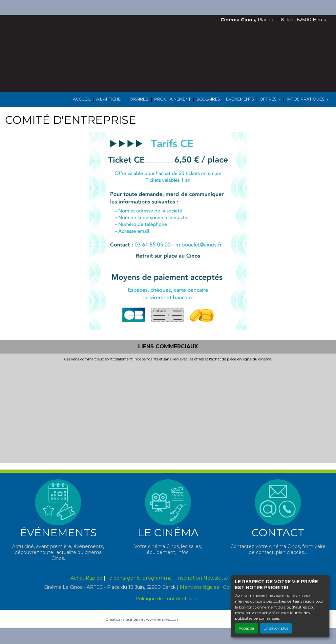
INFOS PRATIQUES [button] (306, 99)
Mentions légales (199, 587)
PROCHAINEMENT (172, 99)
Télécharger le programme (139, 578)
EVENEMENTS (240, 99)
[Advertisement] (168, 411)
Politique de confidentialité (166, 599)
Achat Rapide (86, 578)
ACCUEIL (82, 99)
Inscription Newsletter (203, 578)
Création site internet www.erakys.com (142, 619)
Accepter (247, 628)
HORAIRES (137, 99)
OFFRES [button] (269, 99)
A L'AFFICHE (108, 99)
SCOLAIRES (208, 99)
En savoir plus (276, 628)
